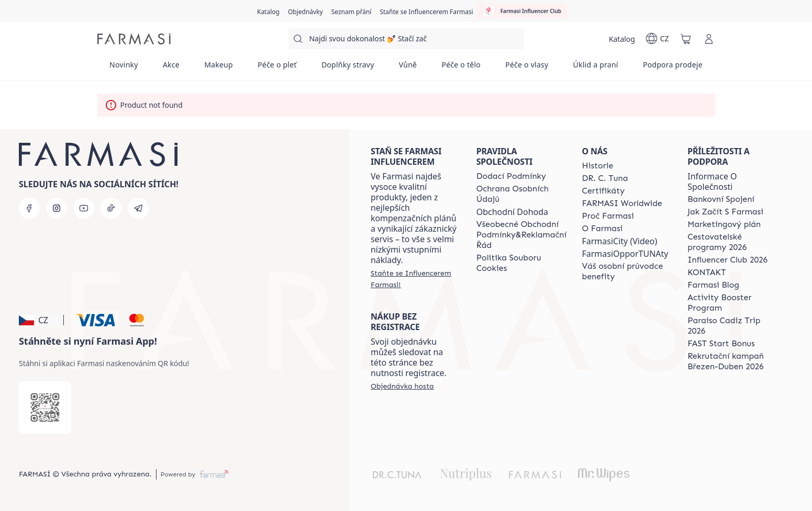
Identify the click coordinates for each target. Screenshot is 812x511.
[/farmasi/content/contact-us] (707, 272)
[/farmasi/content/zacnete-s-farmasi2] (725, 212)
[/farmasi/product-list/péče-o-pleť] (277, 68)
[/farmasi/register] (305, 11)
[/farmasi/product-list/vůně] (408, 68)
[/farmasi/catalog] (268, 11)
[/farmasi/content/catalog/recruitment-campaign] (731, 361)
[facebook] (29, 208)
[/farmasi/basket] (686, 39)
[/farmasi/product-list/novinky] (124, 68)
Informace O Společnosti (712, 181)
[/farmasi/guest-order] (402, 386)
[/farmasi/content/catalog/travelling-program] (731, 242)
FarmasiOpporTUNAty (625, 254)
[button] (40, 320)
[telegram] (138, 208)
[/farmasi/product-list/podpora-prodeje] (672, 68)
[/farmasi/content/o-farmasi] (602, 229)
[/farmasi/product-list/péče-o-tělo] (461, 68)
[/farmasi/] (134, 39)
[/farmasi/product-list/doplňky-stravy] (348, 68)
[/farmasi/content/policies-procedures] (521, 194)
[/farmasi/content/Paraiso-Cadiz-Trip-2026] (731, 326)
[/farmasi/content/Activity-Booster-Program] (731, 303)
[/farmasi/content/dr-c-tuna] (605, 178)
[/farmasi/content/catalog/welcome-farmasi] (625, 271)
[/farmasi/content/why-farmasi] (608, 216)
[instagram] (57, 208)
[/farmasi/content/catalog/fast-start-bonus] (721, 344)
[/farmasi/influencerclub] (522, 11)
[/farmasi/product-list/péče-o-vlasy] (527, 68)
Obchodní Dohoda (512, 212)
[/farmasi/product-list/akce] (171, 68)
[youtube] (84, 208)
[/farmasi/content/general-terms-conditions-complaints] (521, 235)
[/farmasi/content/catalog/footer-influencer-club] (727, 260)
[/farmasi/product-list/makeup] (219, 68)
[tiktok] (111, 208)
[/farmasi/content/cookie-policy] (521, 263)
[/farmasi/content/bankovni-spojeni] (721, 199)
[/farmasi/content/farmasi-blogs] (713, 285)
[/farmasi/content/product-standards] (603, 191)
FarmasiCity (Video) (619, 241)
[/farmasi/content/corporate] (622, 203)
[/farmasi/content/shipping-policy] (511, 176)
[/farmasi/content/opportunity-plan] (724, 224)
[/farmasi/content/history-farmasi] (597, 166)
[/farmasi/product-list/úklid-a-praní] (596, 68)
